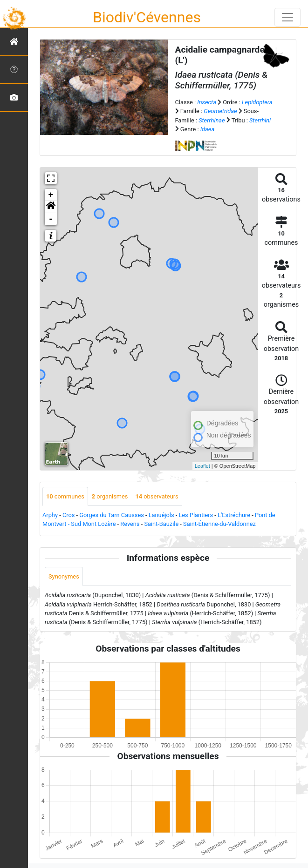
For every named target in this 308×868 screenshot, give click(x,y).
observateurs (157, 496)
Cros (68, 515)
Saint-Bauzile (161, 524)
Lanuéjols (161, 515)
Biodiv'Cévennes (147, 17)
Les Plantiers (196, 515)
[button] (51, 207)
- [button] (51, 219)
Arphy (50, 515)
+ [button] (51, 195)
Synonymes (64, 576)
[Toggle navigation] (287, 17)
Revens (130, 524)
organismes (110, 496)
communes (65, 496)
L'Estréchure (234, 515)
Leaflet (202, 466)
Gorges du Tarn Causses (112, 515)
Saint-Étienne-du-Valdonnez (219, 524)
